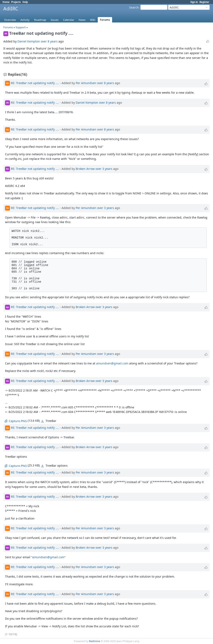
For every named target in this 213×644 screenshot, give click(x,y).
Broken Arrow (85, 168)
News (82, 20)
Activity (25, 20)
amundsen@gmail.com (112, 363)
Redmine (95, 641)
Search (134, 7)
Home (6, 2)
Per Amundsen (86, 83)
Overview (10, 20)
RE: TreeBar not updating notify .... (35, 83)
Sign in (194, 2)
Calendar (69, 20)
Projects (16, 2)
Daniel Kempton (29, 41)
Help (25, 2)
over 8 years (49, 41)
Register (204, 2)
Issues (55, 20)
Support (21, 27)
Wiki (93, 20)
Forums (105, 20)
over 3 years (104, 168)
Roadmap (40, 20)
